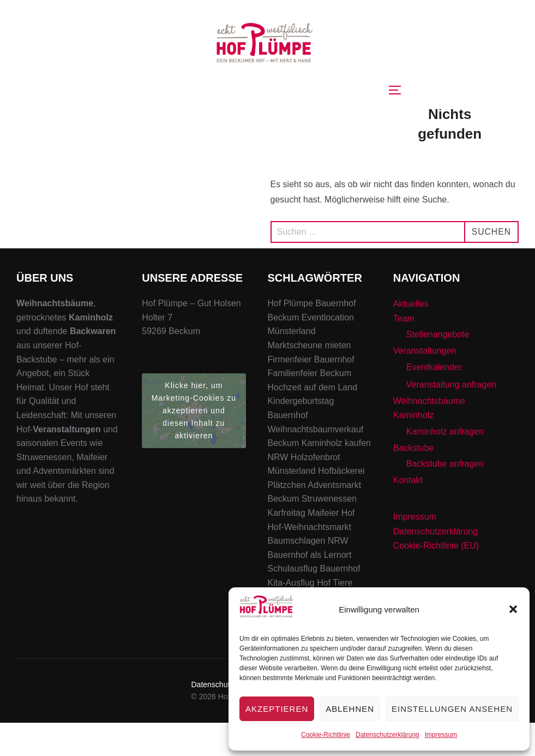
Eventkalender (434, 400)
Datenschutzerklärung (387, 735)
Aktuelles (411, 337)
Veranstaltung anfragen (451, 418)
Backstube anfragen (445, 497)
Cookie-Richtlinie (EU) (436, 579)
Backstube (414, 481)
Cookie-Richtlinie (326, 735)
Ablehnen (350, 709)
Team (404, 352)
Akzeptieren (277, 709)
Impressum (441, 735)
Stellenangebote (438, 368)
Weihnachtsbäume (429, 434)
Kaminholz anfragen (445, 465)
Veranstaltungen (425, 384)
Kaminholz (414, 448)
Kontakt (408, 513)
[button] (513, 609)
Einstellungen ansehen (452, 709)
